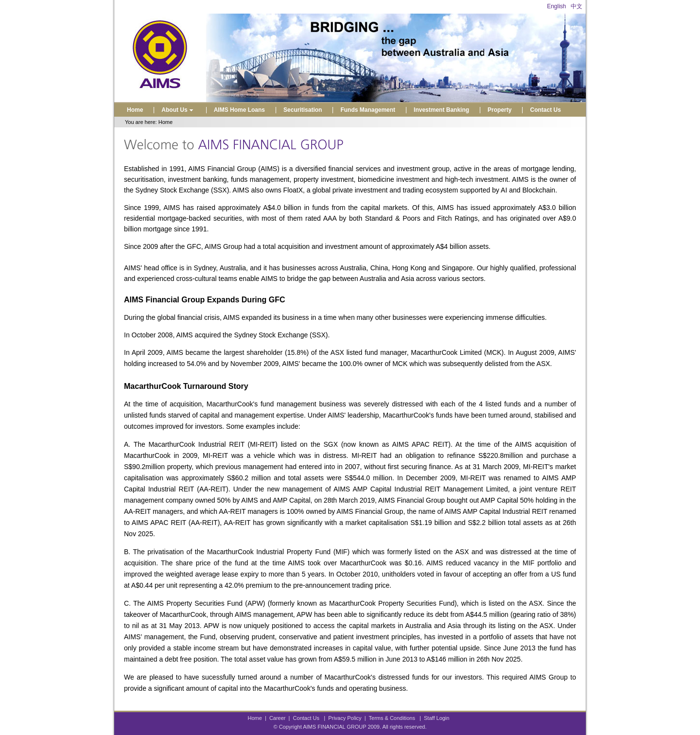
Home (135, 110)
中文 (577, 6)
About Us (178, 110)
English (556, 6)
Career (278, 718)
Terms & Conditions (392, 718)
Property (499, 110)
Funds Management (368, 110)
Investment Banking (441, 110)
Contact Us (545, 110)
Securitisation (303, 110)
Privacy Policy (345, 718)
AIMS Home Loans (239, 110)
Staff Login (437, 718)
